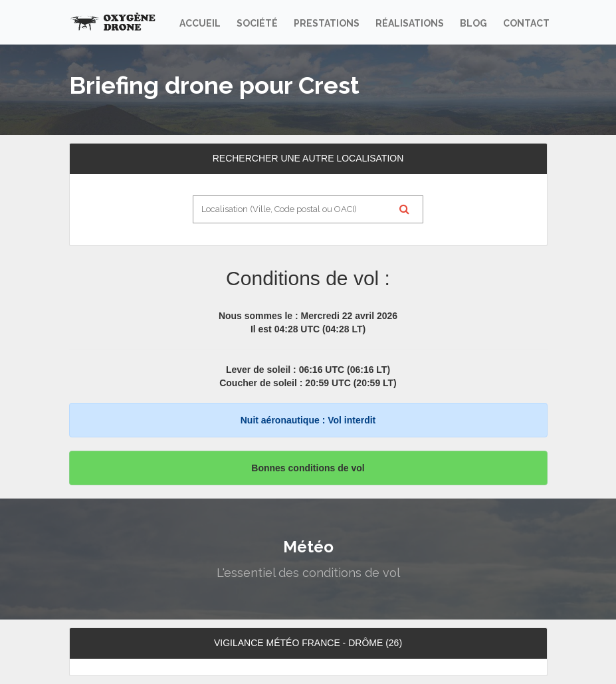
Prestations (327, 23)
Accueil (200, 23)
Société (257, 23)
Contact (526, 23)
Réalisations (410, 23)
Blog (473, 23)
